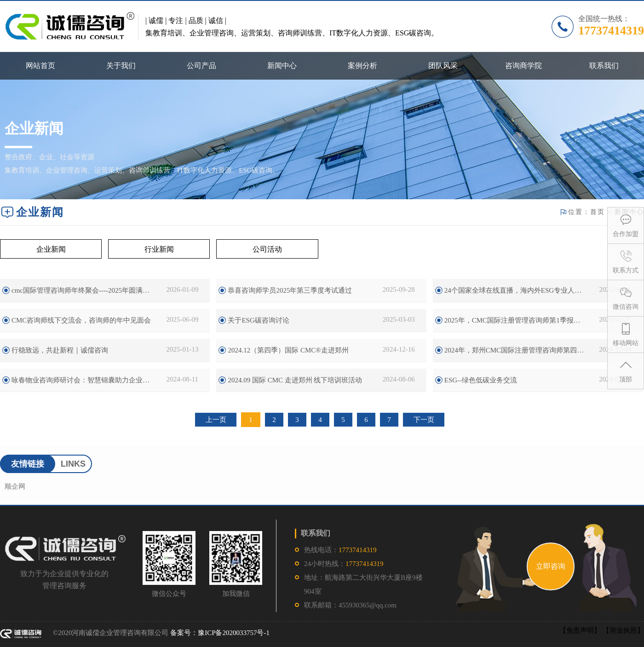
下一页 (424, 420)
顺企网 (15, 486)
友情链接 (28, 464)
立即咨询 (551, 566)
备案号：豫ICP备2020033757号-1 (220, 633)
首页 (598, 212)
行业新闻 (159, 249)
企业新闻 (51, 249)
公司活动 (267, 249)
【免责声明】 (580, 630)
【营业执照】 (623, 630)
